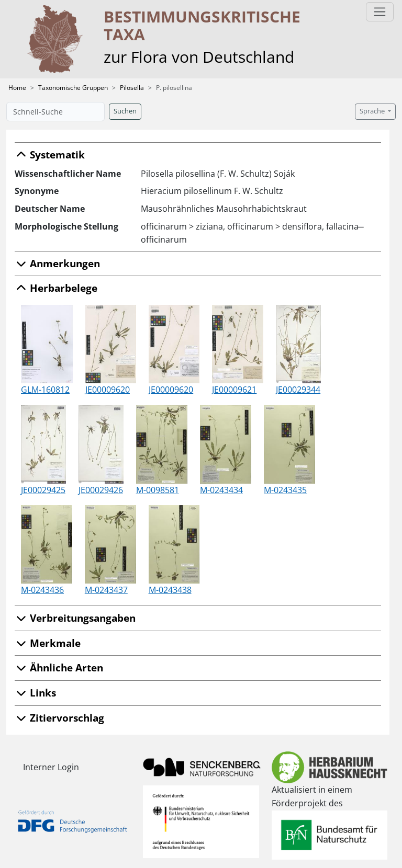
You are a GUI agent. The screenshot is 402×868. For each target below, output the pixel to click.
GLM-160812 (45, 390)
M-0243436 (42, 590)
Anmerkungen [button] (57, 263)
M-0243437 (106, 590)
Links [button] (35, 693)
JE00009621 (234, 390)
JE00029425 (43, 490)
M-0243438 (170, 590)
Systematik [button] (50, 155)
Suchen (125, 111)
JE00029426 (101, 490)
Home (17, 88)
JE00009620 (108, 390)
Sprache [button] (373, 111)
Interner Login (51, 767)
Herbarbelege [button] (56, 288)
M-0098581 (158, 490)
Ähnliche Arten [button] (59, 667)
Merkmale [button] (48, 643)
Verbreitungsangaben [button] (75, 618)
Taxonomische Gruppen (73, 88)
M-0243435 (285, 490)
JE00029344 (298, 390)
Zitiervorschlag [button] (59, 718)
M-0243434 (221, 490)
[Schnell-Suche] (55, 112)
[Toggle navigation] (380, 12)
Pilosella (132, 88)
